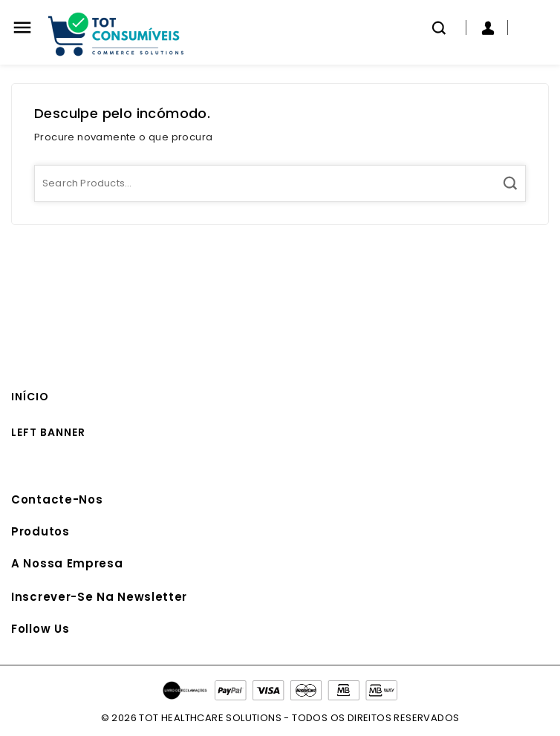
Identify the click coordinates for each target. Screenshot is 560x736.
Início (30, 397)
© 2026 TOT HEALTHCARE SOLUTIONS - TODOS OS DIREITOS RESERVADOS (280, 718)
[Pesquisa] (280, 183)
